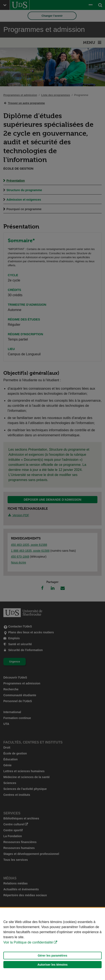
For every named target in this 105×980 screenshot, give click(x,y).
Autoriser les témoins (52, 965)
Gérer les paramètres (52, 956)
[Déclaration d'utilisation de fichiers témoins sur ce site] (52, 944)
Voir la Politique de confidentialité (28, 942)
